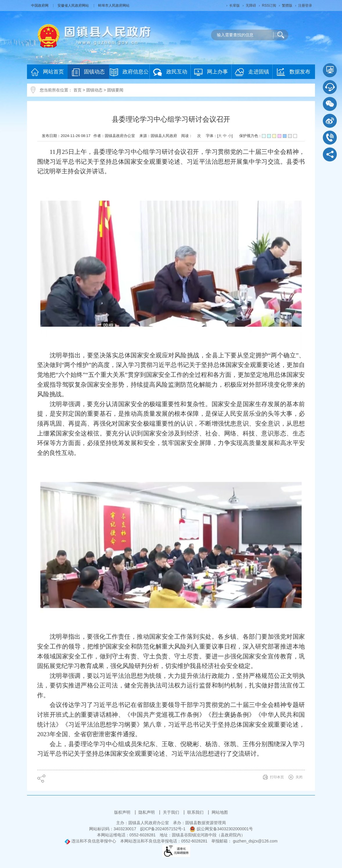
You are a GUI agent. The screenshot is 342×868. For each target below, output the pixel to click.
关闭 (299, 777)
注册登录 (305, 6)
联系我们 (196, 812)
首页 (78, 90)
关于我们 (172, 812)
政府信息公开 (129, 74)
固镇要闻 (115, 90)
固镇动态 (88, 72)
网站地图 (220, 812)
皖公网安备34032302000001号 (221, 829)
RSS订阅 (269, 6)
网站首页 (47, 72)
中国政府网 (40, 6)
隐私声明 (147, 812)
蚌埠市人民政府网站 (114, 6)
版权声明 (123, 812)
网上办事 (211, 72)
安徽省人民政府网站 (74, 6)
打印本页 (277, 777)
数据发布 (294, 72)
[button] (235, 6)
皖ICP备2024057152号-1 (163, 829)
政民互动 (170, 72)
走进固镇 (252, 72)
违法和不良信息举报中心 (90, 841)
